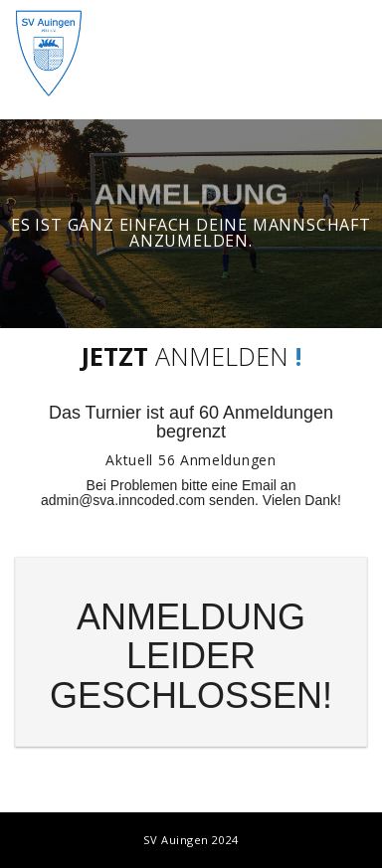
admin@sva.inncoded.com (123, 500)
